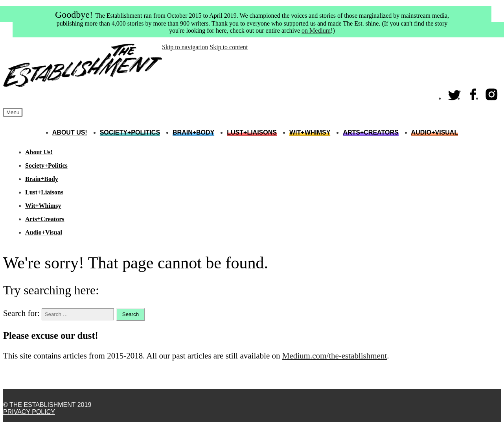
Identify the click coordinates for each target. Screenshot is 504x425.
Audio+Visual (435, 132)
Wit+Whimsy (310, 132)
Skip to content (229, 47)
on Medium (316, 30)
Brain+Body (193, 132)
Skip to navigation (185, 47)
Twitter (455, 93)
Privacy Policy (29, 412)
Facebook (473, 93)
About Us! (70, 132)
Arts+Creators (371, 132)
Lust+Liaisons (252, 132)
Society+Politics (130, 132)
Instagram (492, 93)
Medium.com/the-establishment (335, 356)
